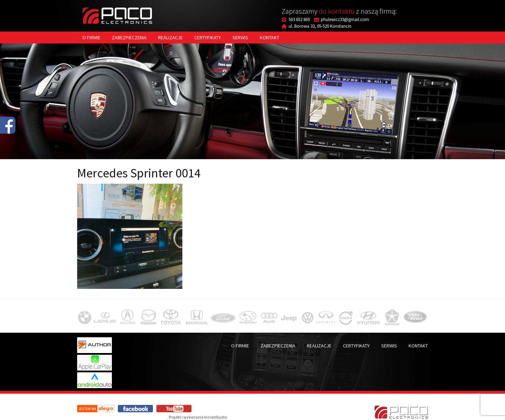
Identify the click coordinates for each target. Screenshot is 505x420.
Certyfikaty (208, 38)
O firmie (91, 38)
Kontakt (270, 38)
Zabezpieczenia (129, 38)
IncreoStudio (216, 417)
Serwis (240, 38)
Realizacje (170, 38)
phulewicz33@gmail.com (345, 19)
